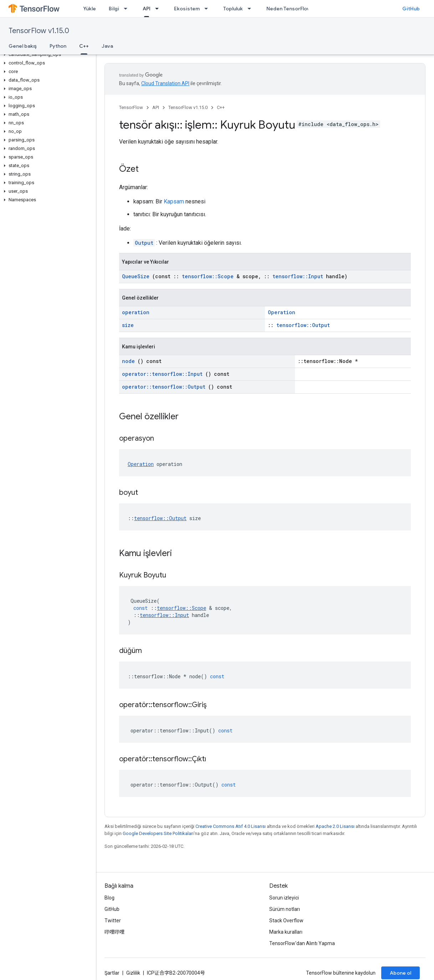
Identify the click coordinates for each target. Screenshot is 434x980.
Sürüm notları (285, 909)
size (128, 325)
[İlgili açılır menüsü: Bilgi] (128, 9)
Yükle (90, 9)
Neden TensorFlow (289, 9)
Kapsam (174, 201)
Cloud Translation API (165, 83)
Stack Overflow (286, 921)
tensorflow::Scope (208, 276)
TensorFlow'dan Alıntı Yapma (302, 943)
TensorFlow (131, 107)
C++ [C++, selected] (84, 46)
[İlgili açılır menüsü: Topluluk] (251, 9)
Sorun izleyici (284, 898)
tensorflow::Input (298, 276)
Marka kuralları (286, 932)
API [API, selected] (147, 9)
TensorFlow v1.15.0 (39, 31)
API (156, 107)
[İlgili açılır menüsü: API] (159, 9)
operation (136, 312)
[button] (47, 55)
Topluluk (233, 9)
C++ (221, 107)
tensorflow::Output (303, 325)
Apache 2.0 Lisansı (335, 826)
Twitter (113, 921)
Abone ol (400, 973)
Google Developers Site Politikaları (158, 833)
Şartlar (112, 973)
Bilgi (114, 9)
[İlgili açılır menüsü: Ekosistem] (208, 9)
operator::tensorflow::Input (162, 374)
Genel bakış (23, 46)
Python (58, 46)
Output (144, 243)
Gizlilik (133, 973)
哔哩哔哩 (114, 932)
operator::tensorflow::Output (164, 387)
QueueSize (136, 276)
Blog (109, 898)
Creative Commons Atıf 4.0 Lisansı (231, 826)
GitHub (411, 9)
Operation (282, 312)
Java (107, 46)
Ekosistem (187, 9)
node (128, 361)
